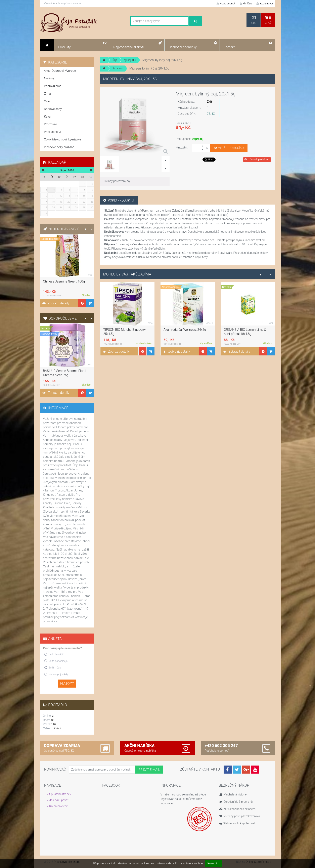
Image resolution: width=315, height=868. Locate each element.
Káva (47, 117)
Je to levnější (56, 654)
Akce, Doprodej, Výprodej (60, 71)
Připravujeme (53, 86)
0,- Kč (268, 20)
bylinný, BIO (130, 60)
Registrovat (265, 4)
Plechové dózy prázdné (59, 147)
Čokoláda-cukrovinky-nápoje (62, 139)
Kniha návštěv (58, 806)
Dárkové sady (53, 109)
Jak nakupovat (59, 800)
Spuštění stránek (60, 794)
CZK (254, 20)
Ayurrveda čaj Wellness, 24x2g (185, 330)
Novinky (49, 78)
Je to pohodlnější (58, 661)
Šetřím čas (55, 668)
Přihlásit (246, 4)
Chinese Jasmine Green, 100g (64, 281)
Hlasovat (67, 684)
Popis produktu (119, 200)
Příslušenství (52, 132)
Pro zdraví (118, 69)
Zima (47, 94)
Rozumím (213, 863)
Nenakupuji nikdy (58, 674)
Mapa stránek (226, 4)
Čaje (115, 60)
